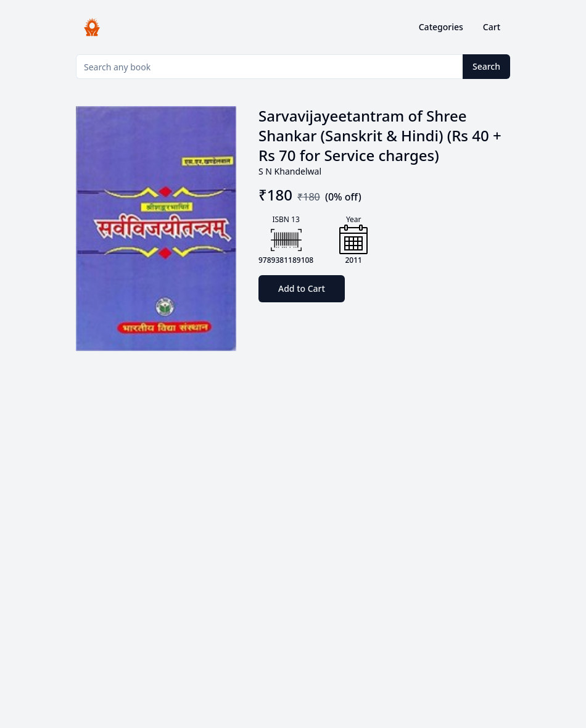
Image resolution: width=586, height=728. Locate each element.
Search (486, 66)
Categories (441, 27)
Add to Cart (302, 288)
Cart (492, 27)
